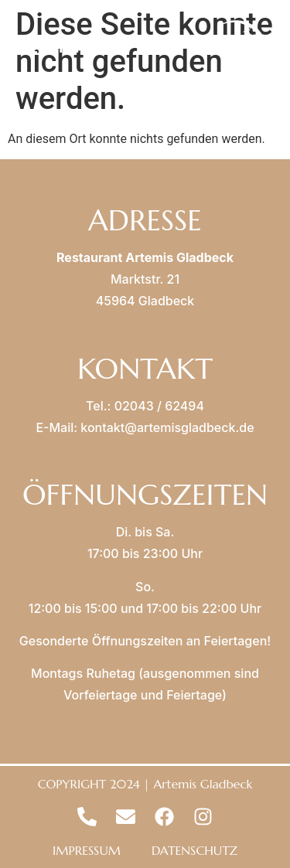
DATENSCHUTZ (194, 850)
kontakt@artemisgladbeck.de (167, 427)
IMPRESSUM (87, 850)
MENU (74, 46)
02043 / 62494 (159, 406)
